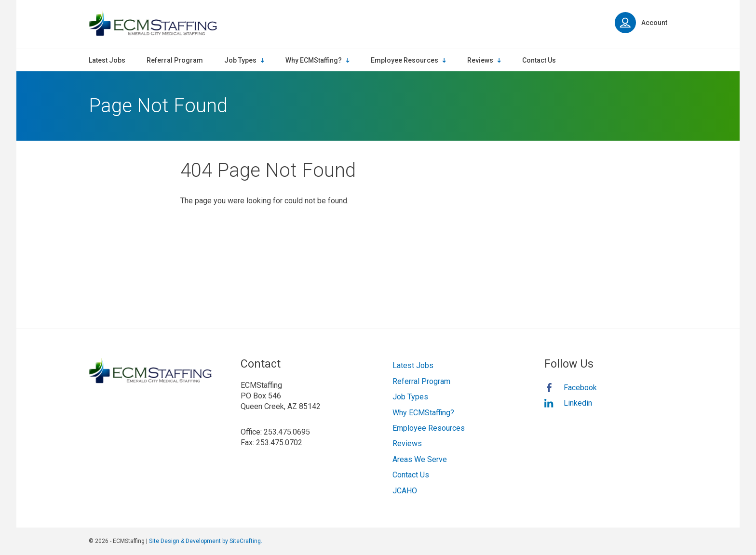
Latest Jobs (413, 365)
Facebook (580, 388)
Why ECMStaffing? (423, 413)
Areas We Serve (420, 459)
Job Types (410, 397)
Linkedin (578, 403)
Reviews (407, 443)
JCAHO (405, 491)
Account (641, 23)
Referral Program (421, 381)
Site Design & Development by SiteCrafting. (206, 541)
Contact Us (411, 475)
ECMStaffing (153, 23)
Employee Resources (429, 428)
